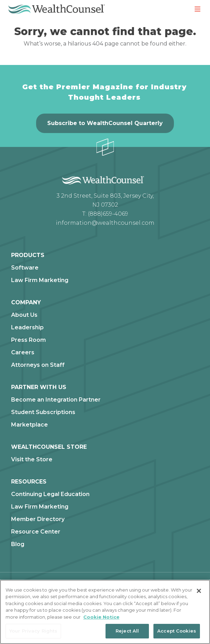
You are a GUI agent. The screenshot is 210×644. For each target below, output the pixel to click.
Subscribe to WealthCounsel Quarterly (105, 123)
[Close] (199, 591)
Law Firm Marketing (40, 280)
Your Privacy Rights (33, 631)
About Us (24, 315)
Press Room (28, 340)
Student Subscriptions (43, 412)
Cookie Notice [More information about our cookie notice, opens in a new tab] (101, 617)
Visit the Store (32, 460)
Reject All (127, 631)
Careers (23, 353)
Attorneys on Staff (38, 365)
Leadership (27, 328)
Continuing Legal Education (50, 494)
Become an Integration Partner (56, 400)
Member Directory (38, 519)
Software (25, 268)
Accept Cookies (177, 631)
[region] (105, 612)
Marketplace (30, 425)
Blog (18, 544)
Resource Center (36, 532)
